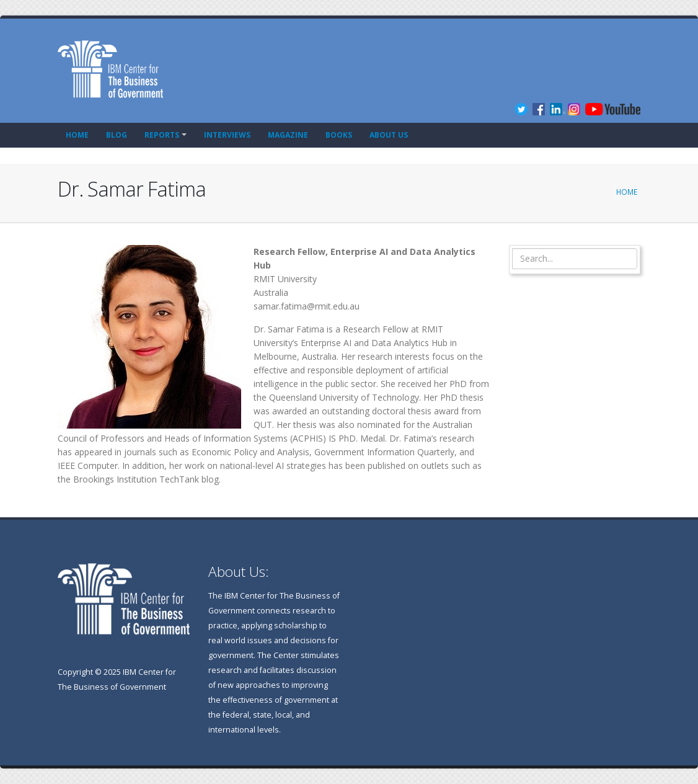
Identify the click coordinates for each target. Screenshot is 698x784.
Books (339, 135)
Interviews (227, 135)
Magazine (288, 135)
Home (77, 135)
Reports (162, 135)
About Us (389, 135)
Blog (117, 135)
